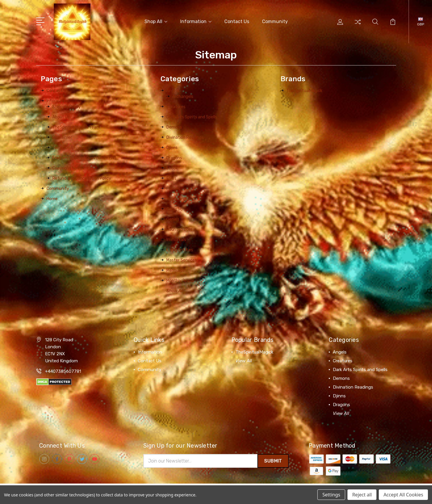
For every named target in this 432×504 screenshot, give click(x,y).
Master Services (182, 259)
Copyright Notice (68, 167)
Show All (175, 290)
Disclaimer (62, 137)
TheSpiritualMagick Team (76, 126)
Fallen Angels (179, 198)
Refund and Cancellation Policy (82, 177)
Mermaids (175, 270)
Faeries (173, 188)
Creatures (176, 106)
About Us (61, 116)
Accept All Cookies (403, 495)
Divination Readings (185, 137)
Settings (331, 495)
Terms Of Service (69, 147)
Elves (171, 177)
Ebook (172, 167)
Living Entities (180, 249)
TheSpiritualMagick (304, 90)
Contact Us (237, 21)
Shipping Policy (67, 106)
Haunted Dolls (179, 229)
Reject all (362, 495)
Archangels (183, 96)
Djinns (172, 147)
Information (196, 21)
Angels (173, 90)
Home (52, 198)
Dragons (174, 157)
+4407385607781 (63, 370)
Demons (174, 126)
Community (275, 21)
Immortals (176, 239)
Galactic (174, 208)
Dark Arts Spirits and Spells (192, 116)
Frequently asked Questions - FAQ (84, 157)
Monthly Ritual (180, 280)
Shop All (156, 21)
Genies (173, 218)
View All (244, 360)
